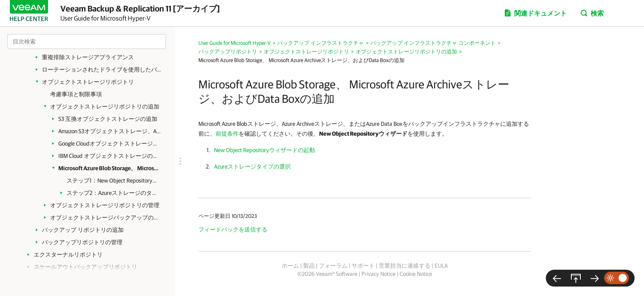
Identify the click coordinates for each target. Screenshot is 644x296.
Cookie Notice (416, 274)
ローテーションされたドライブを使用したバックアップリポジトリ (103, 69)
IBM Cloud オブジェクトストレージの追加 (110, 156)
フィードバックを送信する (233, 229)
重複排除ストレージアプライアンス (88, 57)
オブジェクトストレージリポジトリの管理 (105, 205)
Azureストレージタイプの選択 (252, 166)
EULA (441, 266)
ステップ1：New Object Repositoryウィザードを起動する (113, 180)
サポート (363, 266)
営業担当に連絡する (405, 266)
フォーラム (333, 266)
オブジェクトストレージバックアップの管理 (107, 217)
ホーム (290, 266)
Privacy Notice (378, 274)
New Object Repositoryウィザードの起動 (264, 150)
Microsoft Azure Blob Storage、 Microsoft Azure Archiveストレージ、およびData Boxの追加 (110, 168)
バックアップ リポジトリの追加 (83, 230)
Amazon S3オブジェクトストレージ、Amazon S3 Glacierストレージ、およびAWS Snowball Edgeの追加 (110, 131)
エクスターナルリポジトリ (68, 254)
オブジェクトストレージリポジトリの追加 (105, 106)
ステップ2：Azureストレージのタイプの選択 (113, 193)
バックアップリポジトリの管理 (82, 242)
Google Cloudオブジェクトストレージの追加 (110, 143)
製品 (309, 266)
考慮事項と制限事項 (76, 94)
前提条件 (227, 134)
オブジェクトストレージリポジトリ (88, 82)
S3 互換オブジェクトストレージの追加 (108, 119)
